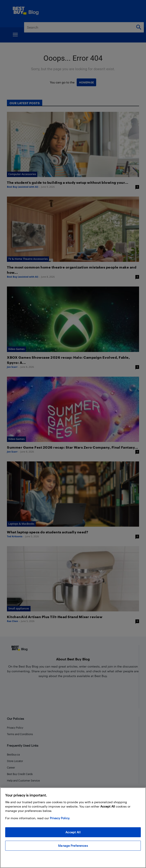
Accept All (73, 832)
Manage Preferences (73, 846)
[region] (73, 828)
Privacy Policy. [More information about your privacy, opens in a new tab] (60, 818)
